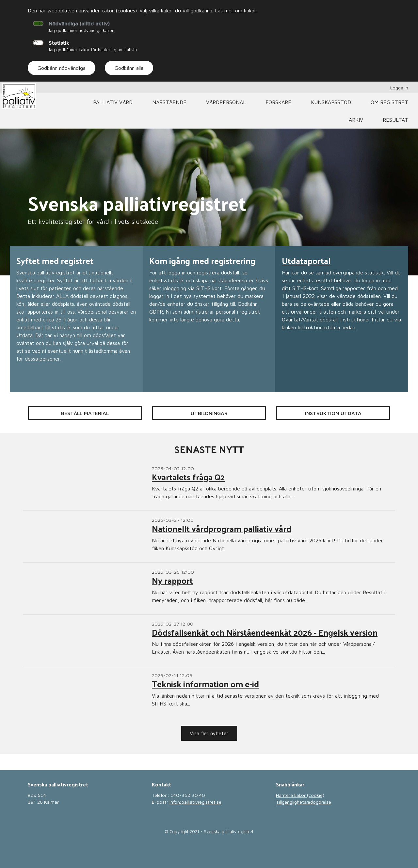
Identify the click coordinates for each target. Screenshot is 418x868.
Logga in (399, 88)
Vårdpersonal (226, 102)
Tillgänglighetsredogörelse (304, 802)
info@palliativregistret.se (195, 802)
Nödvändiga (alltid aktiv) (79, 23)
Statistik (59, 43)
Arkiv (356, 120)
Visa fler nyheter (209, 733)
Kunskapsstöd (331, 102)
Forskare (278, 102)
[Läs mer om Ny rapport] (209, 589)
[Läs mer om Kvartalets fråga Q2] (209, 485)
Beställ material (85, 413)
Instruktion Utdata (333, 413)
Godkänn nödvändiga (62, 68)
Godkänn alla (129, 68)
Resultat (395, 120)
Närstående (169, 102)
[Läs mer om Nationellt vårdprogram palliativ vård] (209, 537)
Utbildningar (209, 413)
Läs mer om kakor (236, 10)
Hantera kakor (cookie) (300, 795)
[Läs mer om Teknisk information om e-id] (209, 692)
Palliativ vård (113, 102)
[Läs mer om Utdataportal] (342, 319)
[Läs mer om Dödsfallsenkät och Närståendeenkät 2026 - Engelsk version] (209, 640)
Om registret (389, 102)
